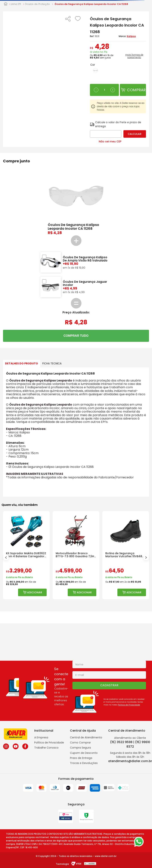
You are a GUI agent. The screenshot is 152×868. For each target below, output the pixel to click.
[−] (96, 90)
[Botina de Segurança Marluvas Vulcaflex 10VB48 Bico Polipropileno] (126, 555)
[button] (68, 19)
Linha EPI (16, 4)
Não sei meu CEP (110, 141)
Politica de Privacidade (129, 705)
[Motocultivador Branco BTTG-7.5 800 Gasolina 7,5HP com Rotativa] (76, 555)
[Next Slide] (146, 557)
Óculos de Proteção (37, 4)
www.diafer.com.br (106, 856)
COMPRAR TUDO (76, 336)
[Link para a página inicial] (6, 4)
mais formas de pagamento (134, 56)
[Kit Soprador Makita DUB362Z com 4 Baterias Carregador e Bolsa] (26, 555)
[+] (113, 90)
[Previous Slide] (6, 557)
